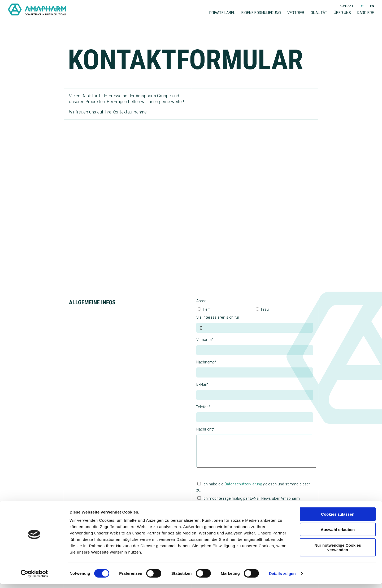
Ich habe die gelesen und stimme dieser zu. (253, 487)
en (372, 6)
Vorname (205, 340)
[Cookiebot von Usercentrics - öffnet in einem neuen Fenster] (34, 578)
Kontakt (347, 6)
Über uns (342, 13)
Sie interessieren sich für (218, 317)
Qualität (319, 13)
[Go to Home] (37, 10)
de (362, 6)
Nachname (206, 362)
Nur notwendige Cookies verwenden (338, 551)
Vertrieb (296, 13)
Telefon (203, 407)
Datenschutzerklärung (243, 484)
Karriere (366, 13)
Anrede (202, 301)
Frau (262, 310)
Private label (222, 13)
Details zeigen (282, 578)
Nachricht (205, 429)
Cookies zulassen (338, 518)
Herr (204, 310)
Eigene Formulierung (261, 13)
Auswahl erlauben (338, 534)
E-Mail (202, 385)
